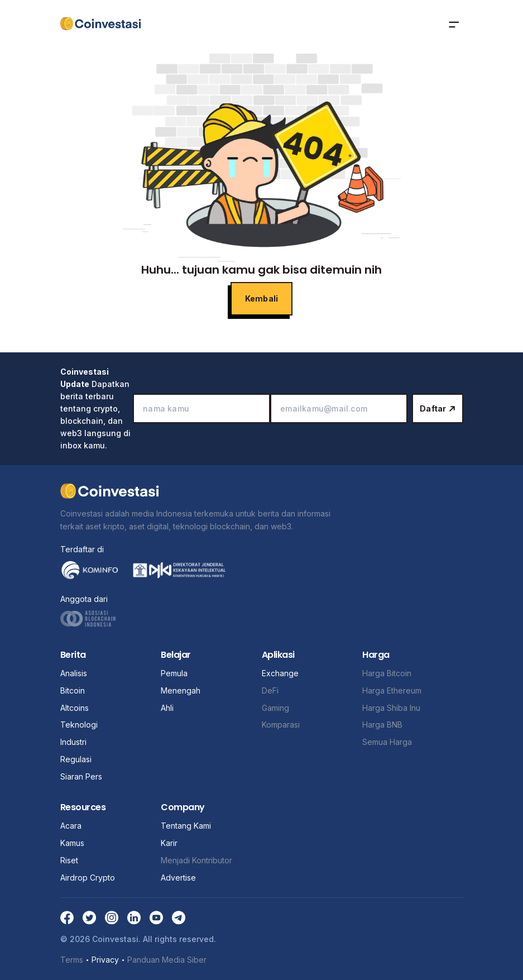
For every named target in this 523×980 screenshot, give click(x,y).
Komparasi (281, 725)
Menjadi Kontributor (196, 860)
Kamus (72, 843)
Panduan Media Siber (167, 959)
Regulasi (76, 759)
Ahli (167, 708)
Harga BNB (382, 725)
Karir (169, 843)
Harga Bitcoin (387, 673)
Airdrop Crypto (88, 878)
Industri (73, 742)
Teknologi (79, 725)
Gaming (275, 708)
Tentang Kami (186, 826)
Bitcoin (73, 690)
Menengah (181, 690)
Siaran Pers (81, 776)
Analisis (74, 673)
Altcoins (75, 708)
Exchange (280, 673)
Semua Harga (387, 742)
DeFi (270, 690)
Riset (69, 860)
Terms (72, 959)
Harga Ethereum (392, 690)
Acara (71, 826)
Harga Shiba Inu (391, 708)
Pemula (174, 673)
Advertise (178, 878)
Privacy (105, 960)
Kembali (261, 298)
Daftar (437, 408)
